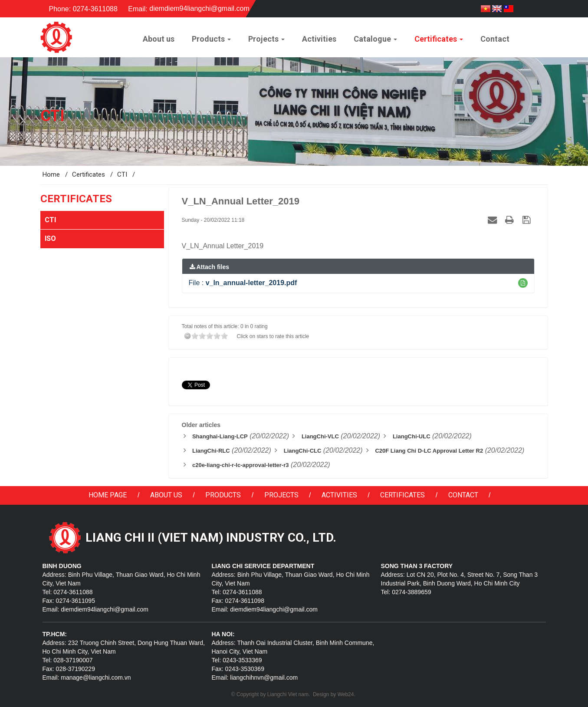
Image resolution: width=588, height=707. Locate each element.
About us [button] (159, 39)
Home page (108, 495)
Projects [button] (266, 41)
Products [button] (211, 41)
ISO (50, 238)
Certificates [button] (439, 41)
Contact (463, 495)
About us (166, 495)
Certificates (402, 495)
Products (223, 495)
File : (243, 283)
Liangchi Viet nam (288, 694)
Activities (339, 495)
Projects (281, 495)
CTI (50, 220)
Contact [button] (495, 39)
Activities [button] (319, 39)
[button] (523, 283)
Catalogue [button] (375, 41)
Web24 (346, 694)
